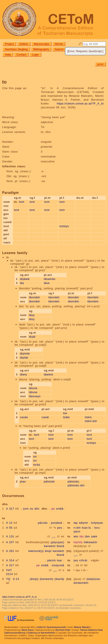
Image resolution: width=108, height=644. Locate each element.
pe (53, 509)
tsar (59, 560)
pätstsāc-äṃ (76, 485)
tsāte (66, 417)
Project (9, 44)
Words (59, 44)
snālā (60, 509)
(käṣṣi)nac (93, 579)
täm (87, 536)
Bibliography (41, 49)
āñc (37, 509)
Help (8, 55)
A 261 (10, 551)
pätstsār (49, 482)
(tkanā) (59, 579)
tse (65, 413)
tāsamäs (50, 279)
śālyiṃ (83, 523)
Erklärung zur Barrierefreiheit (41, 633)
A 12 (9, 523)
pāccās (43, 523)
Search (59, 49)
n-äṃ (77, 528)
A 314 (10, 560)
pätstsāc (73, 482)
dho (44, 509)
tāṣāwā (25, 279)
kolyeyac (97, 523)
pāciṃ (51, 560)
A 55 (9, 528)
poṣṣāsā (56, 523)
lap (75, 523)
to (69, 523)
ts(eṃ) (78, 542)
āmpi (48, 551)
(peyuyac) (57, 542)
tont (22, 202)
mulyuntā (58, 565)
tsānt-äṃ (91, 421)
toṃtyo (64, 226)
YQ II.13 (13, 579)
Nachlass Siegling (16, 49)
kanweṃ (50, 546)
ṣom (26, 509)
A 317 (10, 509)
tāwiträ (48, 374)
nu (32, 509)
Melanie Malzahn (82, 627)
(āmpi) (34, 579)
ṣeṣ (76, 560)
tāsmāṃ (34, 297)
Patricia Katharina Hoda (91, 630)
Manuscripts (41, 44)
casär (45, 417)
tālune (33, 388)
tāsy (32, 315)
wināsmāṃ (81, 583)
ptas (23, 482)
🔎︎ (80, 44)
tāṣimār (25, 354)
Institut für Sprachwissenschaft (51, 627)
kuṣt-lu (86, 528)
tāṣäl (32, 337)
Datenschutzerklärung (15, 633)
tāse (47, 283)
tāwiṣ (23, 374)
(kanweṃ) (46, 579)
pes (60, 528)
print (100, 64)
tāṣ (22, 283)
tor (35, 457)
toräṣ (37, 465)
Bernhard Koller (63, 630)
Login (35, 55)
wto (76, 536)
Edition (24, 44)
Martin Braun (28, 630)
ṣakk (94, 536)
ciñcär (83, 560)
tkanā (60, 546)
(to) (69, 551)
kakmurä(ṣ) (36, 551)
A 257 (10, 542)
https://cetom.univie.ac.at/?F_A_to (80, 104)
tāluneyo (35, 396)
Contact (21, 55)
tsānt (88, 417)
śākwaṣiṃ (91, 542)
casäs (24, 417)
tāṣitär (24, 358)
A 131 (10, 536)
